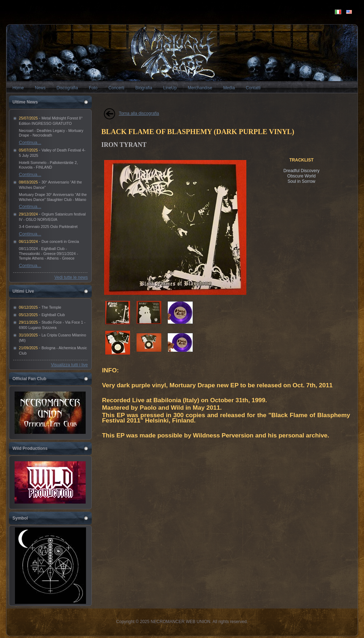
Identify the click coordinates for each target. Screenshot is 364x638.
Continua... (30, 142)
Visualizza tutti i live (69, 365)
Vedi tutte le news (71, 277)
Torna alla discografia (139, 113)
